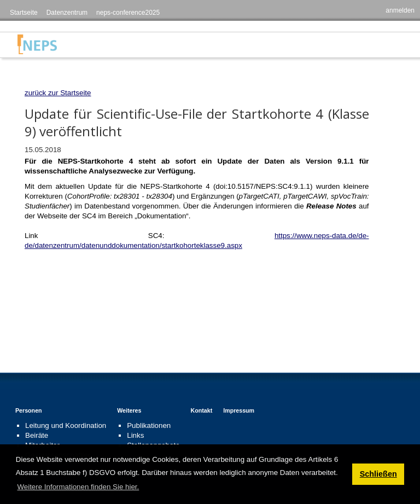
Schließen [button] (378, 474)
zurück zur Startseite (58, 93)
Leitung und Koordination (66, 425)
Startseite (24, 13)
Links (135, 435)
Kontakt (202, 410)
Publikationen (149, 425)
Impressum (239, 410)
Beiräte (37, 435)
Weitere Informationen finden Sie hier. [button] (78, 487)
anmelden (400, 10)
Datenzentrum (67, 13)
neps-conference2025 (128, 13)
